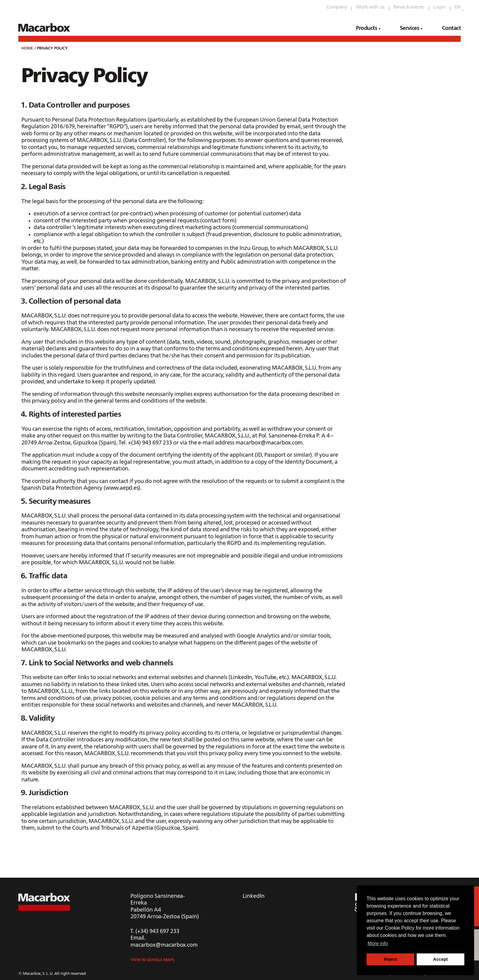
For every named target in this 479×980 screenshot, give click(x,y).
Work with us (370, 7)
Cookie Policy (400, 928)
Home (27, 48)
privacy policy (52, 48)
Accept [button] (441, 959)
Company (337, 7)
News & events (409, 7)
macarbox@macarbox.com (164, 945)
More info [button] (378, 943)
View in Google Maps (152, 960)
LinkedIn (254, 896)
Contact (451, 28)
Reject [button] (391, 959)
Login (439, 7)
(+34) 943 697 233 (157, 931)
